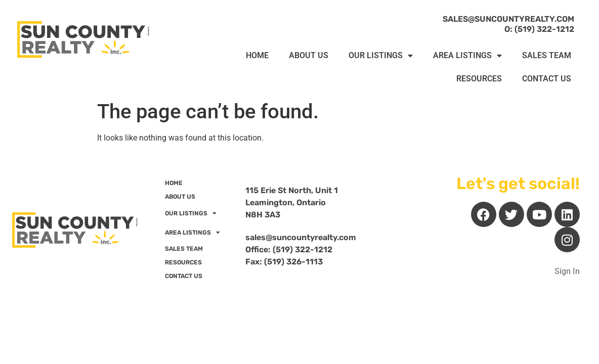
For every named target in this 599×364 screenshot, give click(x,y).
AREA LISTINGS (467, 56)
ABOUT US (309, 55)
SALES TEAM (547, 55)
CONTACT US (547, 79)
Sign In (567, 271)
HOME (257, 55)
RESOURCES (479, 79)
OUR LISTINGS (381, 56)
